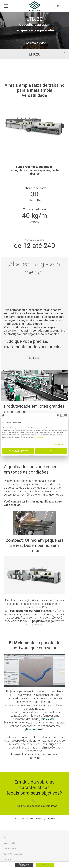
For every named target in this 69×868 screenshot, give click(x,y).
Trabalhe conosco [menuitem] (10, 849)
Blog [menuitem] (5, 838)
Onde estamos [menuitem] (9, 860)
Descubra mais (34, 358)
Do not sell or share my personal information (18, 451)
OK (51, 451)
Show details (59, 444)
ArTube (55, 695)
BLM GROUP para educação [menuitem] (13, 855)
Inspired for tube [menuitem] (9, 844)
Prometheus (34, 730)
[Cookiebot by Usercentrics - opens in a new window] (58, 415)
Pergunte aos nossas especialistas (34, 807)
